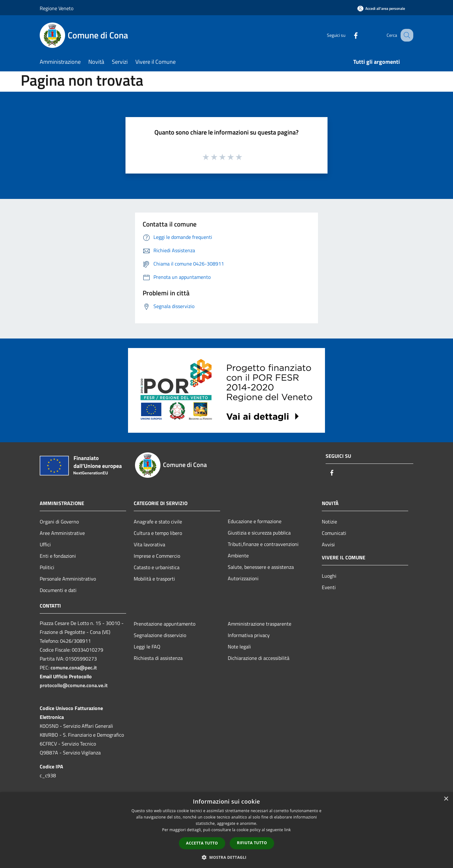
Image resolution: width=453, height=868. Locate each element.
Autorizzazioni (243, 578)
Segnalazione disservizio (160, 635)
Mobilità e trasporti (154, 579)
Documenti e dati (58, 590)
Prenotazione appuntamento (165, 624)
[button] (226, 857)
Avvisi (328, 544)
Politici (47, 567)
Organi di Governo (59, 522)
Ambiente (238, 556)
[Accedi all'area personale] (381, 8)
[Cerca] (406, 35)
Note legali (239, 647)
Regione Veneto (57, 8)
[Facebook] (349, 35)
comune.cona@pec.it (74, 667)
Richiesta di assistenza (158, 658)
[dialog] (226, 830)
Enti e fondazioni (58, 556)
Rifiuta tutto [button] (252, 843)
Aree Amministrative (62, 533)
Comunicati (334, 533)
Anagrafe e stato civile (158, 522)
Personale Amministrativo (68, 579)
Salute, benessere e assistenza (261, 567)
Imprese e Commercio (157, 556)
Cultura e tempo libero (158, 533)
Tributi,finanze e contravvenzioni (263, 544)
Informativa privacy (249, 635)
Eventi (329, 587)
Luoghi (329, 576)
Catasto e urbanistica (157, 567)
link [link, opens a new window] (288, 830)
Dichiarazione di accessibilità (259, 658)
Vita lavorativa (149, 544)
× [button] (446, 799)
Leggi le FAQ (147, 647)
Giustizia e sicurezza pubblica (259, 533)
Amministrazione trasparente (260, 624)
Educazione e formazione (255, 521)
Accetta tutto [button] (202, 843)
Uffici (45, 544)
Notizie (329, 522)
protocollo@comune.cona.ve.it (74, 685)
